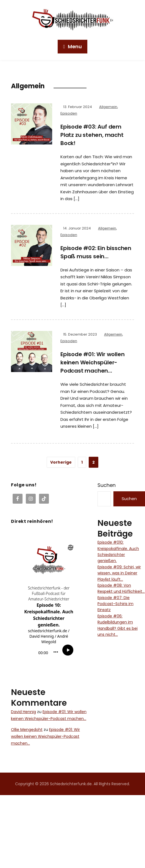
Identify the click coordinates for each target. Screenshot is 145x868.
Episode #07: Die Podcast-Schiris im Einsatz (115, 604)
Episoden (69, 113)
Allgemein (108, 107)
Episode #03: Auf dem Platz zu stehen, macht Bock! (92, 135)
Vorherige (61, 462)
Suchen (107, 485)
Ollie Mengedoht (27, 730)
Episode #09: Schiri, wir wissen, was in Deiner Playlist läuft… (119, 573)
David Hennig (23, 712)
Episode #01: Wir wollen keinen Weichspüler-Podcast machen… (92, 362)
